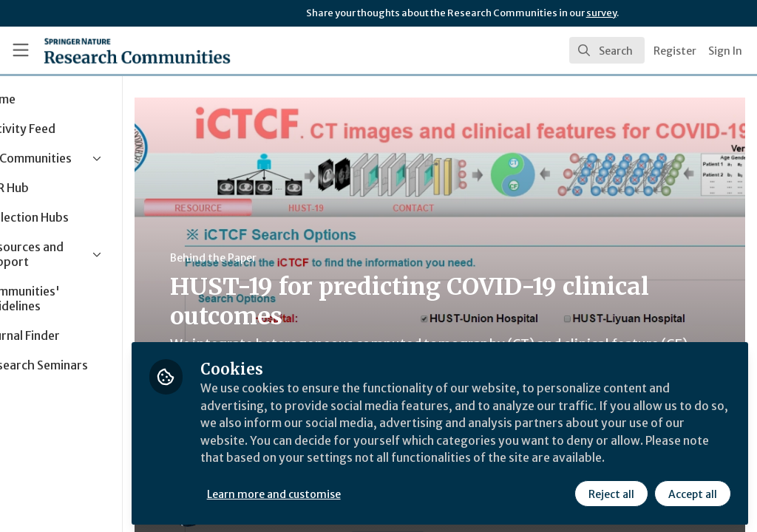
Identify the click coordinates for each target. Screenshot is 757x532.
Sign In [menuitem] (725, 51)
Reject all (611, 493)
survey (601, 13)
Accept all (692, 493)
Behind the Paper (280, 258)
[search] (607, 50)
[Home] (111, 50)
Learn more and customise (340, 493)
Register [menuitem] (675, 51)
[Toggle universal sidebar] (21, 50)
